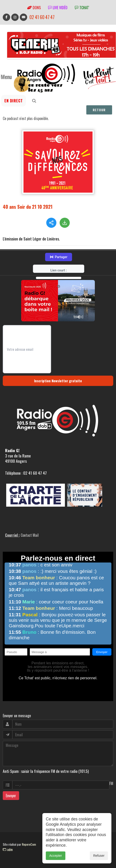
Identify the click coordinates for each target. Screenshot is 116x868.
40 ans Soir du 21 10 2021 (28, 207)
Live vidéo (58, 8)
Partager (58, 257)
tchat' (82, 8)
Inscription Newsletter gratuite (58, 381)
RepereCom (29, 844)
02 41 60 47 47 (42, 17)
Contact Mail (30, 535)
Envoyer (11, 796)
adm (8, 849)
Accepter (56, 857)
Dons (34, 8)
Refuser (99, 857)
